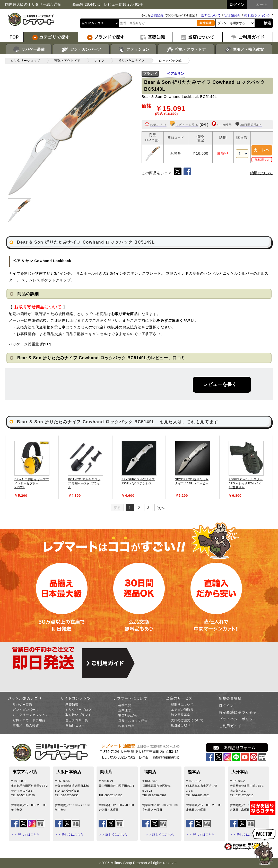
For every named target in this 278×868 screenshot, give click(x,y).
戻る (117, 508)
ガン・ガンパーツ (81, 50)
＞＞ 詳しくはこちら (25, 835)
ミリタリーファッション (31, 715)
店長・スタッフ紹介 (133, 721)
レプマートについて (130, 698)
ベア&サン (176, 73)
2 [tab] (139, 508)
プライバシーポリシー (238, 719)
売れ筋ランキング (257, 15)
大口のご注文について (187, 720)
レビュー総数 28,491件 (124, 4)
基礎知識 (72, 705)
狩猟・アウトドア (186, 50)
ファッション (134, 50)
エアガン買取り (182, 710)
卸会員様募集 (181, 715)
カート (262, 4)
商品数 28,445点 (86, 4)
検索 (268, 23)
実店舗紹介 (233, 15)
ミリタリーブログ (79, 710)
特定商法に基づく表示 (238, 712)
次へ (161, 508)
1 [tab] (130, 508)
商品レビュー (75, 725)
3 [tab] (148, 508)
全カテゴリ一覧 (77, 720)
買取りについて (182, 705)
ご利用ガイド (230, 726)
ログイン (226, 705)
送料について (211, 15)
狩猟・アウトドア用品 (29, 720)
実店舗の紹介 (128, 716)
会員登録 (157, 15)
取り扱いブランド (79, 715)
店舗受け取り (181, 725)
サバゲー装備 (29, 50)
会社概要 (125, 705)
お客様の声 (126, 726)
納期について (262, 173)
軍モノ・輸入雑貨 (244, 50)
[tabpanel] (32, 467)
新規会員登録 (230, 698)
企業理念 (125, 710)
